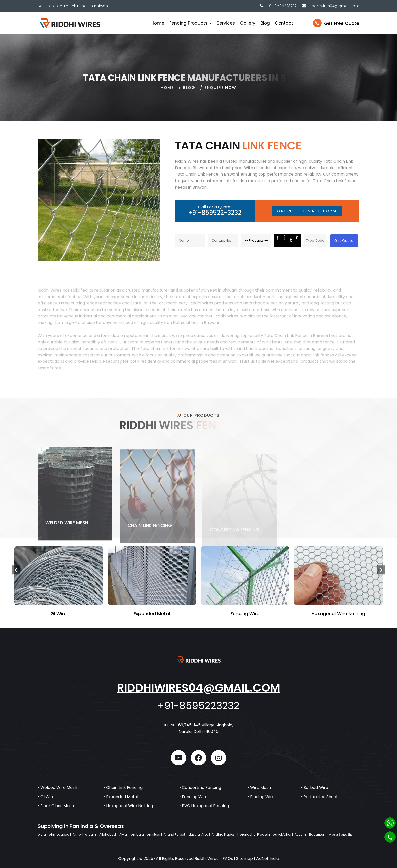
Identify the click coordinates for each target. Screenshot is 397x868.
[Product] (256, 241)
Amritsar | (155, 834)
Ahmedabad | (60, 834)
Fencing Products (188, 23)
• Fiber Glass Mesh (56, 806)
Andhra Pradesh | (225, 834)
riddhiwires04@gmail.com (198, 688)
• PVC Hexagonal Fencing (204, 806)
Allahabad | (109, 834)
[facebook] (198, 758)
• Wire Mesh (259, 788)
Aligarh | (92, 834)
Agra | (43, 834)
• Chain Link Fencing (123, 788)
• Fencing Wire (193, 797)
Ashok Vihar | (283, 834)
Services (226, 23)
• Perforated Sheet (319, 797)
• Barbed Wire (314, 788)
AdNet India (268, 859)
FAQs (228, 859)
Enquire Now (220, 91)
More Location (342, 835)
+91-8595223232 (282, 6)
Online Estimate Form (307, 211)
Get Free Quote (342, 23)
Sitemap (245, 859)
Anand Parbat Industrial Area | (187, 834)
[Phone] (390, 837)
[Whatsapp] (390, 823)
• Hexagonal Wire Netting (128, 806)
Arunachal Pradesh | (256, 834)
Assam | (301, 834)
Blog (265, 23)
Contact (284, 23)
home (167, 91)
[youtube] (178, 758)
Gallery (248, 23)
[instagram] (219, 758)
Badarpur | (318, 834)
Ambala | (139, 834)
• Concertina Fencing (200, 788)
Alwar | (125, 834)
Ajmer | (78, 834)
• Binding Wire (261, 797)
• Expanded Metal (121, 797)
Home (158, 23)
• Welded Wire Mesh (57, 788)
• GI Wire (46, 797)
